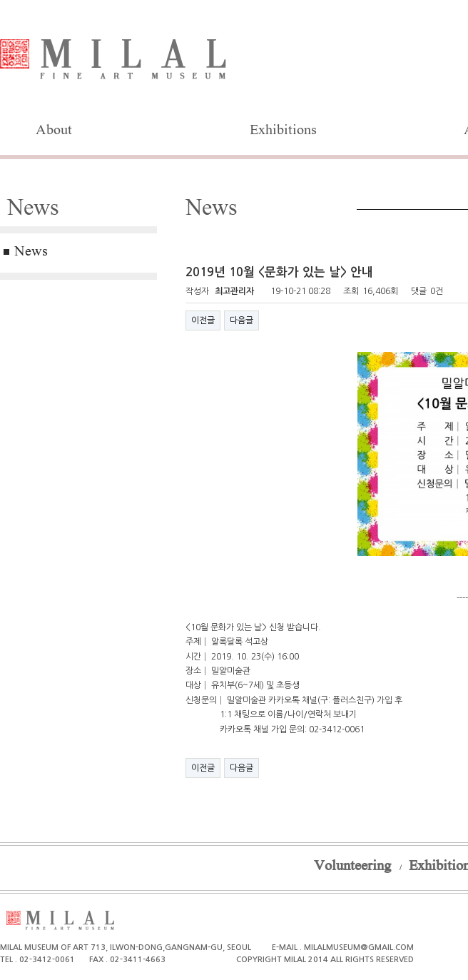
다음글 (241, 320)
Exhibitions (283, 131)
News (31, 253)
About (54, 131)
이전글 (203, 320)
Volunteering (352, 867)
